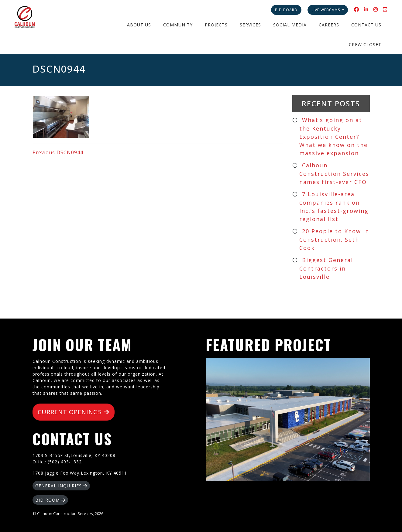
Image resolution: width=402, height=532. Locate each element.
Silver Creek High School (288, 419)
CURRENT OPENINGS (74, 412)
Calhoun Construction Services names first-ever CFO (334, 174)
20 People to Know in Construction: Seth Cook (334, 239)
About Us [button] (139, 25)
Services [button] (250, 25)
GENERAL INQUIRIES (61, 486)
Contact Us (366, 25)
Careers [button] (329, 25)
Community (178, 25)
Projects (216, 25)
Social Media (290, 25)
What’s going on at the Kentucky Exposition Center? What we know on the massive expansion (333, 136)
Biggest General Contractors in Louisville (326, 268)
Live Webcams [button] (326, 10)
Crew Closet (365, 44)
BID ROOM (50, 500)
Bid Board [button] (286, 10)
